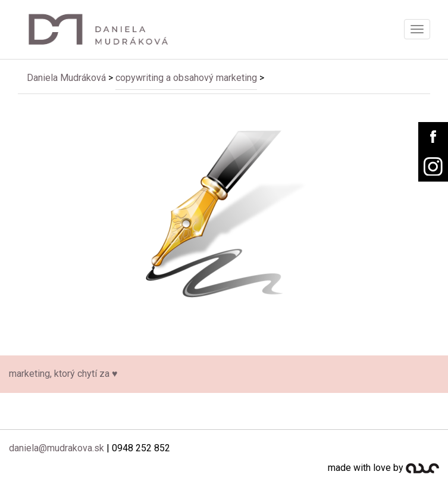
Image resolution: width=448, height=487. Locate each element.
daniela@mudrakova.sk (57, 448)
